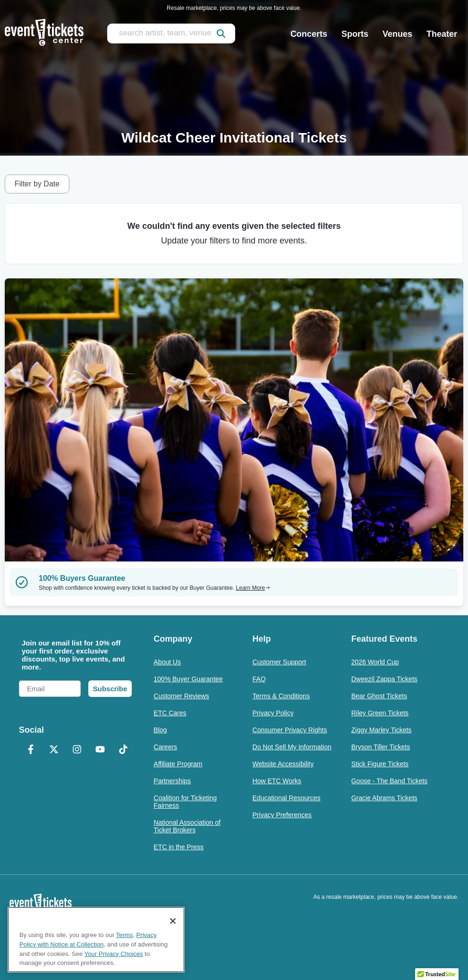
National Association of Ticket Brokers (187, 826)
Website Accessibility (283, 764)
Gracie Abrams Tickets (384, 798)
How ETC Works (277, 781)
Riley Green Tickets (380, 713)
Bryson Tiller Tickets (381, 747)
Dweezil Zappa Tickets (384, 679)
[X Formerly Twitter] (54, 750)
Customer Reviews (181, 696)
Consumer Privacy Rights (290, 730)
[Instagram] (77, 750)
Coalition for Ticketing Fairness (185, 802)
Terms (125, 935)
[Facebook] (30, 750)
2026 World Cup (375, 662)
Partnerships (172, 781)
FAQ (259, 679)
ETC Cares (170, 713)
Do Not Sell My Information (292, 747)
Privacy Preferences (282, 815)
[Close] (173, 921)
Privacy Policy (273, 713)
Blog (160, 730)
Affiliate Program (178, 764)
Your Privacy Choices (114, 954)
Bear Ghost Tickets (379, 696)
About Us (167, 662)
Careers (165, 747)
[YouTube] (100, 750)
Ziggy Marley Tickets (382, 730)
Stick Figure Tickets (380, 764)
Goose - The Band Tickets (390, 781)
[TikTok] (123, 750)
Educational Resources (287, 798)
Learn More (253, 588)
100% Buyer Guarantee (188, 679)
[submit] (221, 34)
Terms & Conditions (281, 696)
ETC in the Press (179, 847)
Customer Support (280, 662)
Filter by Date (37, 184)
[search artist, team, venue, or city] (171, 34)
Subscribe (110, 689)
